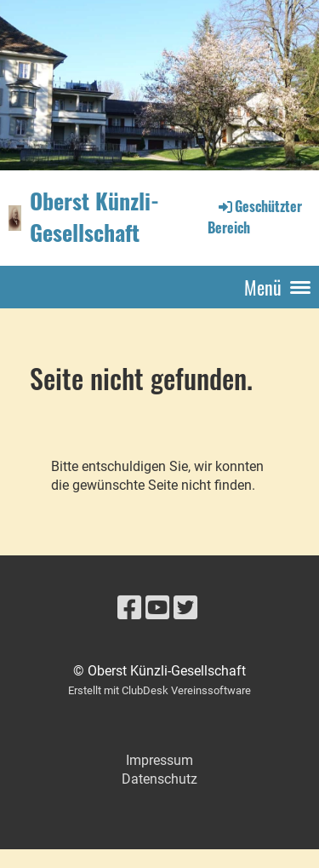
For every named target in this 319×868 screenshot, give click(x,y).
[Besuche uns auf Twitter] (185, 608)
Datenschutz (159, 779)
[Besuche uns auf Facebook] (129, 608)
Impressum (159, 760)
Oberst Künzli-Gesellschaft (94, 217)
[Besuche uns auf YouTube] (157, 608)
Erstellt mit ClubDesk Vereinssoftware (159, 690)
